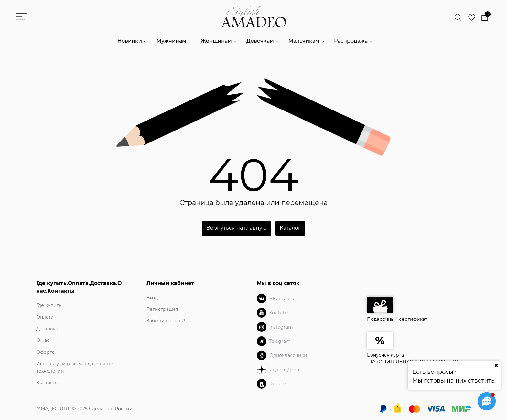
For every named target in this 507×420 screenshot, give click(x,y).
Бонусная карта (385, 355)
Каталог (290, 228)
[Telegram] (262, 341)
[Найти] (458, 17)
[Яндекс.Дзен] (262, 370)
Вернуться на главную (237, 228)
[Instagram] (262, 327)
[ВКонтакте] (262, 299)
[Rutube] (262, 384)
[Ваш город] (496, 365)
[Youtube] (262, 313)
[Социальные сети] (487, 401)
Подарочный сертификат (397, 309)
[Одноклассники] (262, 355)
